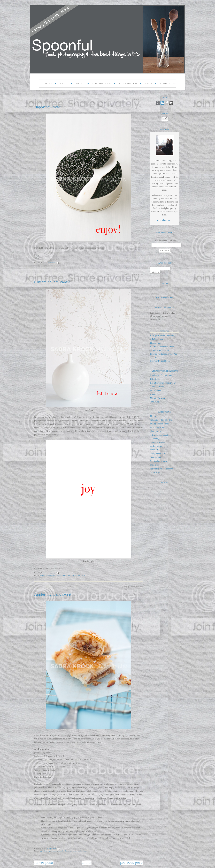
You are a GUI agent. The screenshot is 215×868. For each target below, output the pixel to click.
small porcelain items (159, 424)
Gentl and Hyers (157, 387)
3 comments (51, 573)
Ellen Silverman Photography (163, 383)
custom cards (44, 575)
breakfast (54, 851)
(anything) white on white (161, 420)
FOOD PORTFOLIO (102, 83)
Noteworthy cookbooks (160, 361)
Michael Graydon (158, 398)
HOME (49, 83)
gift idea (52, 575)
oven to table (156, 457)
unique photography (79, 575)
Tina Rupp (155, 402)
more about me (164, 220)
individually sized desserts (162, 469)
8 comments (51, 263)
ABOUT (64, 83)
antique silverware (158, 442)
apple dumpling (45, 851)
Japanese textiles (157, 428)
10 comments (51, 848)
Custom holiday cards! (52, 282)
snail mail (154, 465)
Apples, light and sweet (53, 594)
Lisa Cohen (155, 394)
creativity (154, 450)
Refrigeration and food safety (163, 335)
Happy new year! (48, 107)
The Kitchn (155, 473)
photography (156, 431)
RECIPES (80, 83)
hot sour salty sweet (70, 851)
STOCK (148, 83)
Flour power (155, 343)
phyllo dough (82, 851)
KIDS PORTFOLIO (128, 83)
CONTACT (165, 83)
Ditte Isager (155, 379)
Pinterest (154, 416)
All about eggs (156, 339)
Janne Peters (155, 390)
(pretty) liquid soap (158, 461)
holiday (69, 575)
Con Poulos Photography (161, 375)
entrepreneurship (157, 454)
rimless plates (156, 446)
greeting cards (61, 575)
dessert (60, 851)
